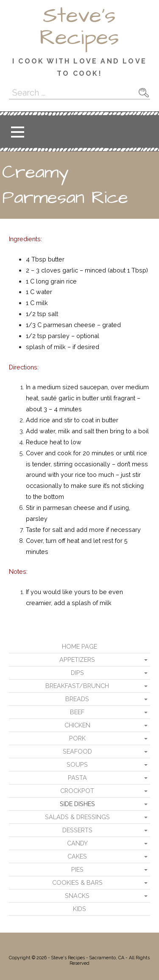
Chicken (77, 725)
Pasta (77, 778)
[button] (17, 132)
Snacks (77, 896)
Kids (79, 909)
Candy (77, 843)
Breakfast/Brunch (77, 686)
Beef (77, 712)
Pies (77, 869)
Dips (77, 673)
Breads (77, 699)
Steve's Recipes (79, 27)
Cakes (77, 856)
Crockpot (77, 791)
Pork (77, 738)
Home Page (79, 646)
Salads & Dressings (77, 817)
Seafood (77, 751)
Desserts (77, 830)
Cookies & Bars (77, 882)
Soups (77, 764)
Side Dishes (77, 804)
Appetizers (77, 659)
